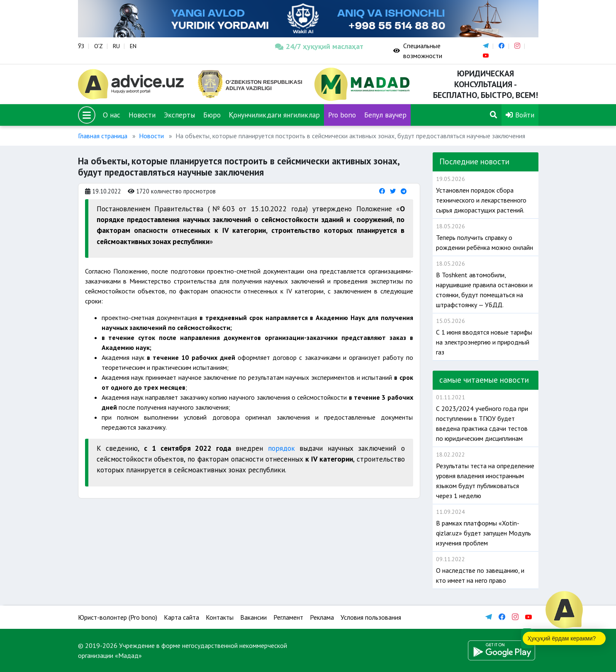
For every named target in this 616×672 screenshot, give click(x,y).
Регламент (288, 617)
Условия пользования (371, 617)
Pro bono (342, 115)
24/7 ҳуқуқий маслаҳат (319, 46)
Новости (142, 115)
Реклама (322, 617)
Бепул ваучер (385, 115)
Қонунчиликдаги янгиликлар (275, 115)
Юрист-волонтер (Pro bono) (118, 617)
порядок (281, 448)
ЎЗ (81, 46)
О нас (112, 115)
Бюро (212, 115)
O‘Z (99, 46)
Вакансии (253, 617)
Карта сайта (181, 617)
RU (116, 46)
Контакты (220, 617)
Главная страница (103, 136)
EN (133, 46)
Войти (520, 115)
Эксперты (179, 115)
